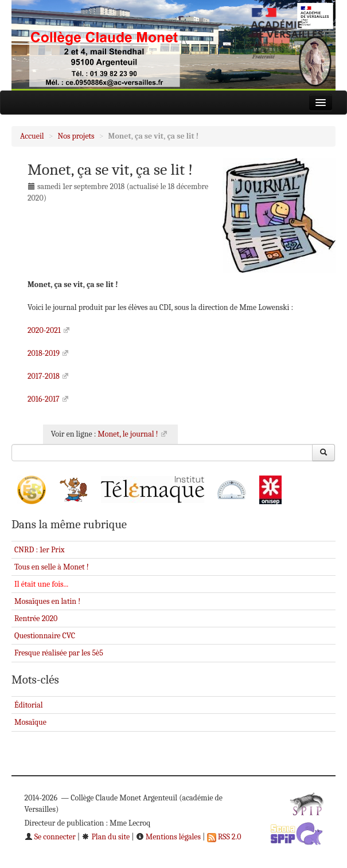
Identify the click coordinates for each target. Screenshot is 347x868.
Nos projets (76, 136)
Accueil (32, 136)
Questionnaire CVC (45, 636)
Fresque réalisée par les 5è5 (59, 653)
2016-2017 (44, 399)
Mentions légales (168, 837)
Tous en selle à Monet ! (52, 567)
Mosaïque (30, 722)
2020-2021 (44, 330)
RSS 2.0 (224, 837)
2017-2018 (44, 376)
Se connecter (50, 837)
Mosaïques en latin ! (47, 601)
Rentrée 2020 (36, 618)
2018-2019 (44, 353)
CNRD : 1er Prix (40, 550)
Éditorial (29, 705)
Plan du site (106, 837)
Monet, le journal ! (128, 434)
